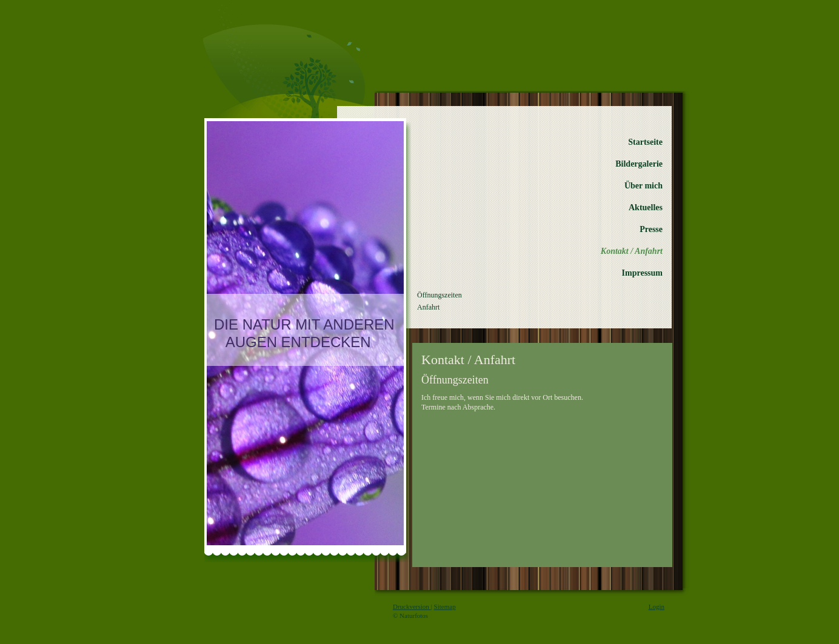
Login (657, 606)
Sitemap (445, 606)
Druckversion (412, 606)
